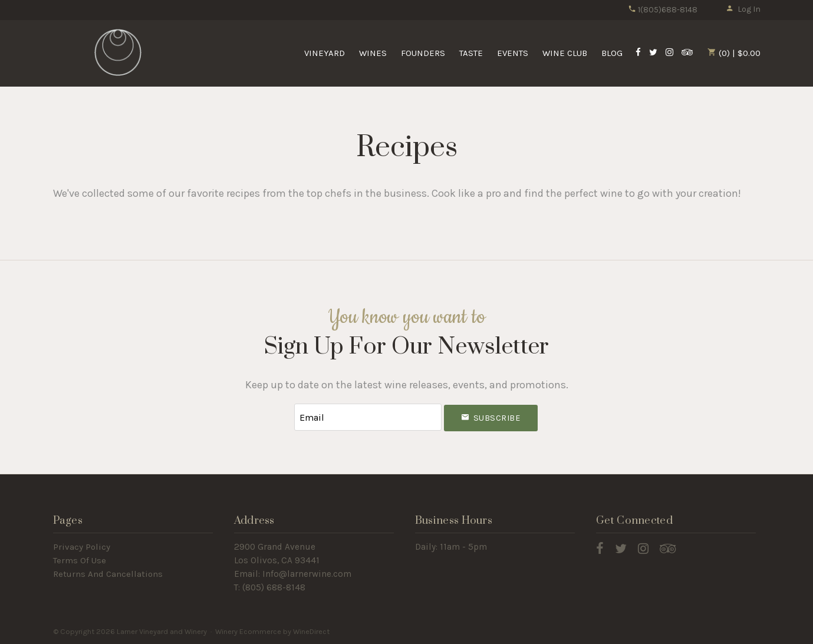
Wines (373, 53)
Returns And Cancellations (108, 574)
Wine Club (565, 53)
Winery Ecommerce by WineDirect (272, 631)
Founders (423, 53)
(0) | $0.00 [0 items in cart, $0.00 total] (734, 53)
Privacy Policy (82, 547)
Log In (743, 9)
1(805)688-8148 (663, 10)
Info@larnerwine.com (307, 574)
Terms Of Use (80, 560)
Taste (471, 53)
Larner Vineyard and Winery (118, 52)
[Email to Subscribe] (368, 417)
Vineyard (325, 53)
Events (513, 53)
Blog (612, 53)
